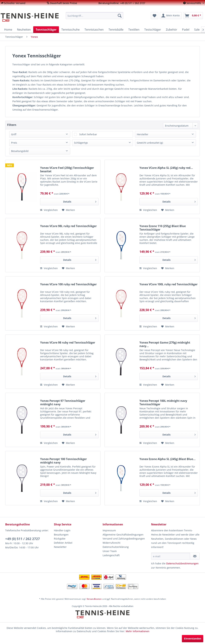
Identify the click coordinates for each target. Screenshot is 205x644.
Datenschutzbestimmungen (182, 563)
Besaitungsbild (20, 151)
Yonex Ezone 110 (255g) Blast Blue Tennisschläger (163, 228)
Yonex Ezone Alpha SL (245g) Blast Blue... (168, 459)
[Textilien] (134, 30)
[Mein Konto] (171, 16)
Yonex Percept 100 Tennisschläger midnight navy (63, 461)
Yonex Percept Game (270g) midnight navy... (165, 344)
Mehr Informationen (138, 631)
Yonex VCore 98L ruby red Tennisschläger (68, 226)
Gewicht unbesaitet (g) (150, 143)
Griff (14, 134)
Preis (14, 143)
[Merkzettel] (154, 16)
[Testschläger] (153, 30)
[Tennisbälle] (116, 30)
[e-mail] (171, 556)
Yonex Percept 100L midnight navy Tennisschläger (163, 402)
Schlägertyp (81, 143)
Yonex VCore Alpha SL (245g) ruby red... (166, 168)
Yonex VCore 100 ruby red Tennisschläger (68, 284)
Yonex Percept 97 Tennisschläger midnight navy (63, 402)
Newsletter (60, 547)
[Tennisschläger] (46, 30)
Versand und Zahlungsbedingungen (124, 539)
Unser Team (110, 551)
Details (80, 201)
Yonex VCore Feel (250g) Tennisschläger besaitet (67, 170)
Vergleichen (49, 210)
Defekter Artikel (63, 543)
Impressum (109, 530)
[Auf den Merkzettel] (68, 210)
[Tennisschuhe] (71, 30)
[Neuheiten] (24, 30)
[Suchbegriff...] (94, 16)
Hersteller (143, 134)
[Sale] (197, 30)
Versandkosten (94, 599)
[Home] (8, 30)
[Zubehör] (172, 30)
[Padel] (186, 30)
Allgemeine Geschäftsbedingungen (123, 535)
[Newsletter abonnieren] (195, 556)
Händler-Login (62, 530)
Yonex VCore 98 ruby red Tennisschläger (68, 343)
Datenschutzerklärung (116, 547)
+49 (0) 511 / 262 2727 (23, 539)
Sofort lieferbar (88, 134)
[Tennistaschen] (94, 30)
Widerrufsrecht (111, 543)
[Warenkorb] (193, 16)
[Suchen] (120, 16)
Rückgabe (60, 539)
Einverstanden (193, 639)
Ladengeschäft (111, 555)
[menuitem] (13, 3)
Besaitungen (61, 535)
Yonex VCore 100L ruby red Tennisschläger (168, 284)
